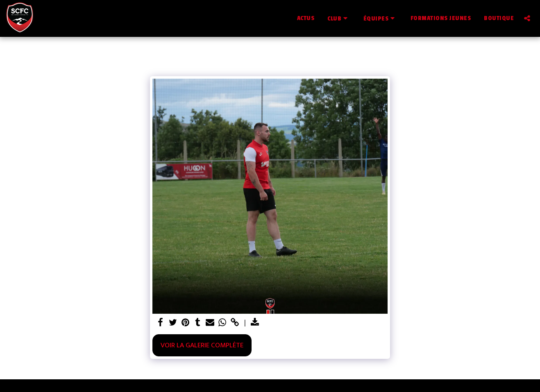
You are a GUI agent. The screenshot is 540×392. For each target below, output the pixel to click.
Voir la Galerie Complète (202, 345)
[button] (339, 18)
